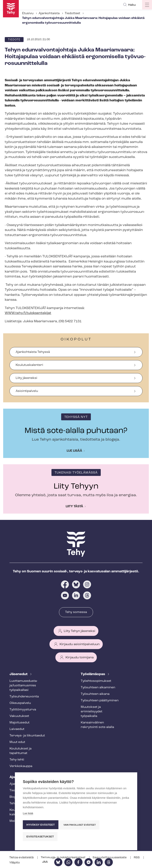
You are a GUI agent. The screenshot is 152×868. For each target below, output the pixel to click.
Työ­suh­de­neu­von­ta (24, 697)
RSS (137, 858)
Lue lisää (74, 451)
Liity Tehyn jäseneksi (79, 631)
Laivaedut (17, 729)
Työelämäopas (93, 674)
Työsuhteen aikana (95, 694)
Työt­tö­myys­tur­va (23, 710)
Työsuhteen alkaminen (98, 688)
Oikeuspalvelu (20, 703)
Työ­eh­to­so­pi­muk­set (96, 681)
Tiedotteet (72, 13)
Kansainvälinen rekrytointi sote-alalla (97, 725)
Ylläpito (15, 863)
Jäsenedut (19, 674)
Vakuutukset (19, 716)
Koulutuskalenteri (29, 365)
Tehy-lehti (17, 760)
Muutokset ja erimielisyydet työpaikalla (92, 712)
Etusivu (28, 13)
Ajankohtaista (49, 13)
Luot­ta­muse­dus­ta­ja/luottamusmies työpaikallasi (24, 686)
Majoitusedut (19, 723)
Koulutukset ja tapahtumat (20, 751)
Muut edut (17, 742)
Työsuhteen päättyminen (100, 701)
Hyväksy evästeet (40, 825)
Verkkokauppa (21, 766)
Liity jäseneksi (26, 378)
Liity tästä (74, 506)
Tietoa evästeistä (22, 858)
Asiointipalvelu (27, 391)
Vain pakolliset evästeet (80, 825)
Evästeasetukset (40, 837)
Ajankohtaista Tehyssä (33, 352)
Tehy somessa (76, 612)
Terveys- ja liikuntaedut (27, 736)
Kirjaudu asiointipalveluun (80, 644)
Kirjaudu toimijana (80, 658)
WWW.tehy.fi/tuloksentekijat (28, 313)
